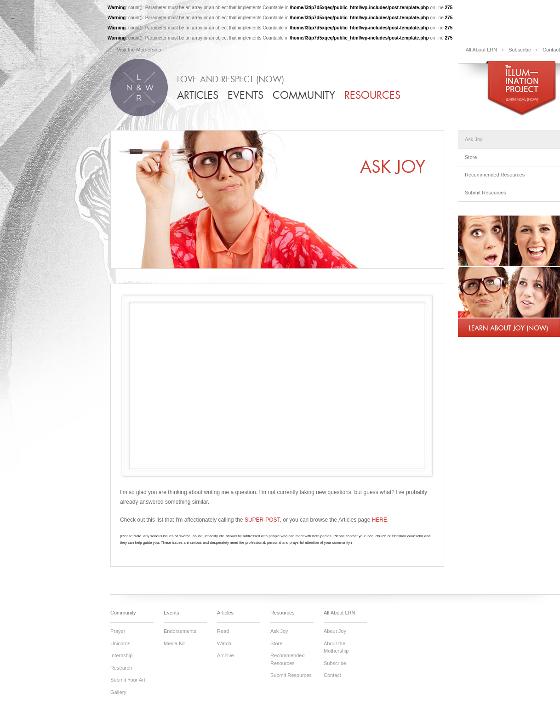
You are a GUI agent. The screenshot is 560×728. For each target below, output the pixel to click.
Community (304, 95)
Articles (198, 95)
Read (223, 631)
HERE (380, 520)
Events (246, 95)
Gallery (118, 692)
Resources (372, 95)
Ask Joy (474, 139)
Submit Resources (486, 193)
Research (121, 668)
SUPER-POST (262, 520)
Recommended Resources (495, 175)
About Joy (335, 631)
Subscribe (520, 50)
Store (471, 157)
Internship (121, 655)
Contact (551, 50)
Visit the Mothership (139, 50)
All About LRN (481, 50)
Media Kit (174, 643)
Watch (224, 643)
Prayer (118, 631)
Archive (226, 655)
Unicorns (120, 643)
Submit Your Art (128, 680)
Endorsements (180, 631)
